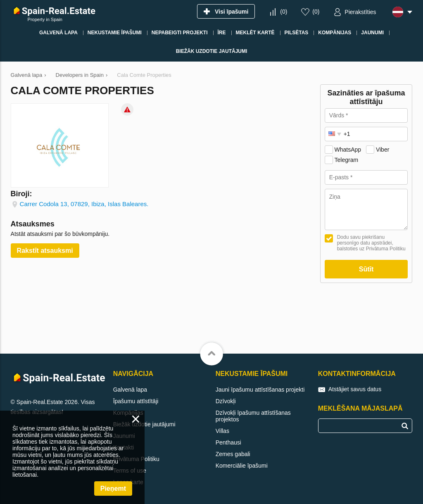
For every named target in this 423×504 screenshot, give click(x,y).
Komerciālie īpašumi (242, 466)
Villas (222, 431)
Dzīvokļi (226, 401)
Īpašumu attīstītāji (136, 401)
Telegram (347, 160)
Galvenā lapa (130, 390)
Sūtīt (366, 269)
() (284, 12)
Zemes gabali (233, 454)
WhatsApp (348, 150)
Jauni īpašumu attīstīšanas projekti (260, 390)
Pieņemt (113, 489)
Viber (383, 150)
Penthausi (228, 442)
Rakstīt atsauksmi (45, 251)
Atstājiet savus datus (355, 389)
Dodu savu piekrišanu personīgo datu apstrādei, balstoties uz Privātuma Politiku (371, 243)
